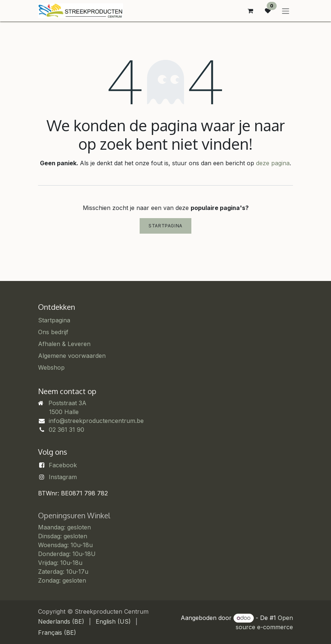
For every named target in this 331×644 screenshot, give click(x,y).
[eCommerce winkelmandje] (250, 11)
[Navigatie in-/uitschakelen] (286, 11)
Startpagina (165, 226)
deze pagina (273, 163)
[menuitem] (61, 621)
